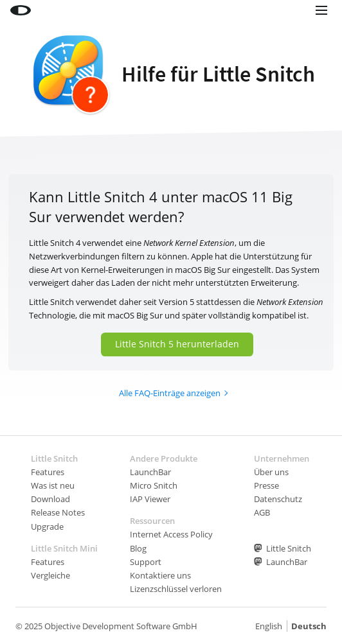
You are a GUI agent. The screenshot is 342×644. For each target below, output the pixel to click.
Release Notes (58, 512)
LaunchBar (150, 472)
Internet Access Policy (171, 534)
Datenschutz (278, 499)
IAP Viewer (150, 499)
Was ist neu (53, 485)
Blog (138, 548)
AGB (262, 512)
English (269, 626)
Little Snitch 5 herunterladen (177, 344)
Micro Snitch (154, 485)
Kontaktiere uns (160, 575)
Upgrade (47, 527)
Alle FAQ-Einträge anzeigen (170, 393)
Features (48, 472)
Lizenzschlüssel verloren (176, 589)
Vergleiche (50, 575)
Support (146, 562)
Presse (266, 485)
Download (50, 499)
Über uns (271, 472)
